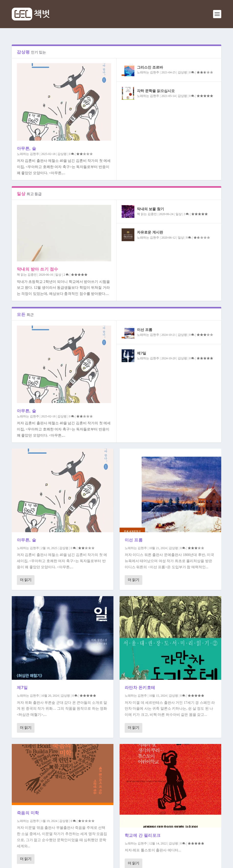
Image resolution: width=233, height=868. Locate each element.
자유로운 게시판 (150, 232)
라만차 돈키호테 (140, 687)
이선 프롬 (145, 330)
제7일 (142, 353)
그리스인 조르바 (150, 67)
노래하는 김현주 (28, 154)
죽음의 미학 (28, 813)
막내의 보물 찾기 (150, 209)
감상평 (62, 154)
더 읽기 (26, 580)
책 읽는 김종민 (27, 275)
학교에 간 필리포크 (143, 835)
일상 (58, 275)
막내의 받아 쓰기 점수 (38, 269)
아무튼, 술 (27, 148)
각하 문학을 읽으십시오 (156, 91)
